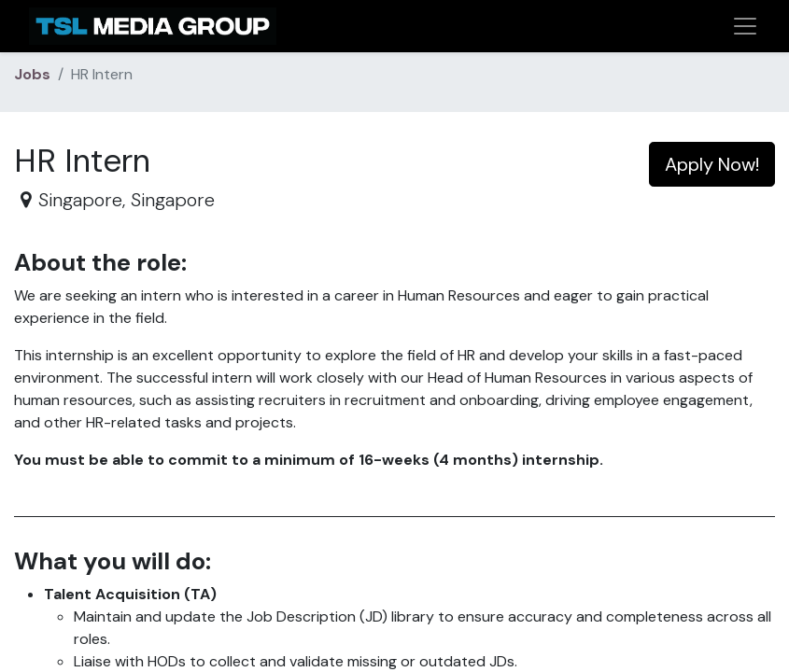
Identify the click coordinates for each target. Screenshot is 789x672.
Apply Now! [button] (712, 164)
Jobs (32, 74)
